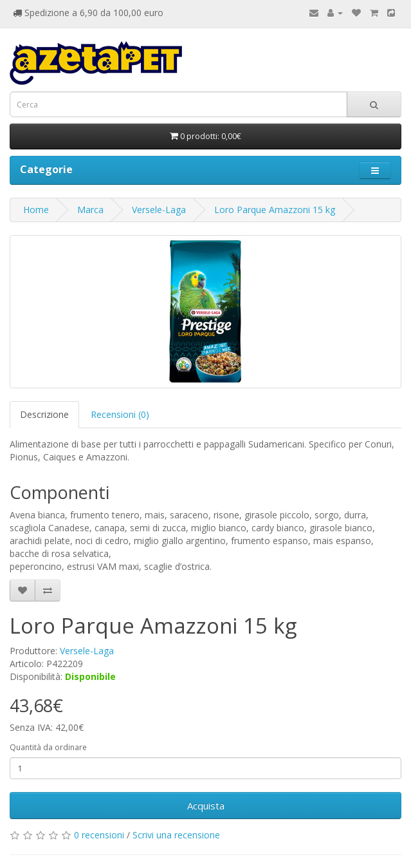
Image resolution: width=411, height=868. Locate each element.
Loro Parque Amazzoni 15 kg (275, 210)
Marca (90, 210)
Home (36, 210)
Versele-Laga (159, 210)
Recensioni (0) (120, 414)
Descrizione (44, 414)
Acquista (206, 806)
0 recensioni (99, 835)
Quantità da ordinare (48, 747)
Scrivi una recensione (176, 835)
